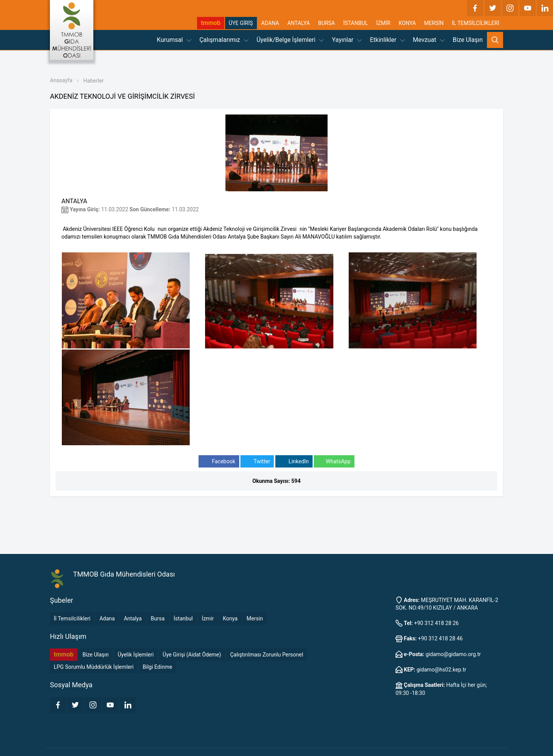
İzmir (208, 618)
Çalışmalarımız (224, 40)
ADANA (270, 23)
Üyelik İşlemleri (136, 655)
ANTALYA (299, 23)
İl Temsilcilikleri (72, 618)
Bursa (158, 618)
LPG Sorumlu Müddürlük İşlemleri (94, 667)
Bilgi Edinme (158, 667)
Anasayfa (61, 80)
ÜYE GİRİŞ (241, 23)
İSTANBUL (356, 23)
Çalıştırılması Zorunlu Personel (267, 655)
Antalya (133, 618)
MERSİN (434, 23)
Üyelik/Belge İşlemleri (290, 40)
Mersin (255, 618)
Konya (230, 618)
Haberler (94, 81)
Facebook (219, 462)
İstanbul (183, 618)
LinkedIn (294, 462)
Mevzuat (429, 40)
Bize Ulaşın (468, 40)
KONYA (407, 23)
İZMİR (383, 23)
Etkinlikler (387, 40)
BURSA (326, 23)
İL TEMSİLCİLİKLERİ (476, 23)
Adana (107, 618)
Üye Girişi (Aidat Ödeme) (192, 655)
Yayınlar (347, 40)
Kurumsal (174, 40)
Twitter (257, 462)
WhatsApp (334, 462)
